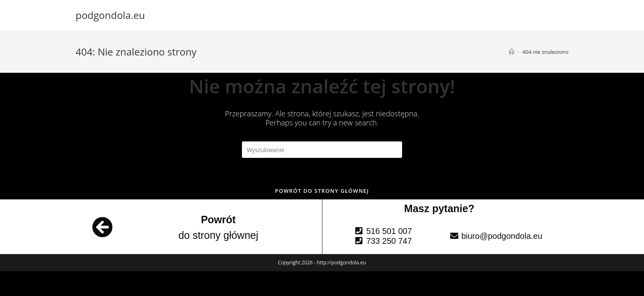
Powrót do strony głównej (322, 191)
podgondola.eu (110, 15)
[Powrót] (102, 227)
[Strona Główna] (512, 52)
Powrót (218, 220)
